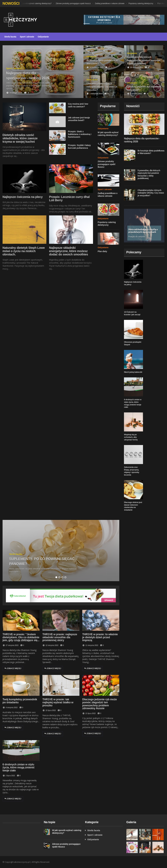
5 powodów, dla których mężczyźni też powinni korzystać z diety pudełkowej (149, 174)
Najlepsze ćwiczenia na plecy (23, 197)
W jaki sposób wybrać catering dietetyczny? (36, 3)
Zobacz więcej (13, 669)
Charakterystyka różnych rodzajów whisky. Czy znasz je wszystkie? (151, 193)
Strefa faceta (10, 37)
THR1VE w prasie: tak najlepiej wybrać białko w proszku (58, 702)
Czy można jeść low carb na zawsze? (78, 105)
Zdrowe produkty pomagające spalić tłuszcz (75, 3)
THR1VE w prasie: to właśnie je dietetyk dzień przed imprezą (100, 637)
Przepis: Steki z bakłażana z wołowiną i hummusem (80, 134)
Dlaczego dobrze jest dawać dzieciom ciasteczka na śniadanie (133, 506)
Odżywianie (43, 37)
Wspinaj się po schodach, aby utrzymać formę (131, 437)
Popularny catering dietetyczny (143, 3)
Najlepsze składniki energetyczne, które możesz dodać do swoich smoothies (69, 251)
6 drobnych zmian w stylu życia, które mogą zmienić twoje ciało (133, 403)
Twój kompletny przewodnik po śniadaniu (20, 701)
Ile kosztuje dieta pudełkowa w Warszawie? (151, 152)
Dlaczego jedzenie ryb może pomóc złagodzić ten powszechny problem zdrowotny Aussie (100, 704)
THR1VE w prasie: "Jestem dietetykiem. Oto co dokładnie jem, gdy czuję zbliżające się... (21, 637)
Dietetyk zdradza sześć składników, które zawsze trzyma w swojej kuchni (20, 138)
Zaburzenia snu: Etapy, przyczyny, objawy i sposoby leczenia (132, 471)
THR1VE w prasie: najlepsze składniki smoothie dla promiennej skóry (60, 637)
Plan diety (102, 251)
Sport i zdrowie (27, 37)
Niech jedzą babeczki (133, 372)
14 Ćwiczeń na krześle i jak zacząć (132, 313)
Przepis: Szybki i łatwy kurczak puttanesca (79, 147)
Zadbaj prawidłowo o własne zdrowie (112, 3)
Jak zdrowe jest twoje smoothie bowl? (79, 119)
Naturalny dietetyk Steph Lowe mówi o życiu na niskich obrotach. (24, 251)
